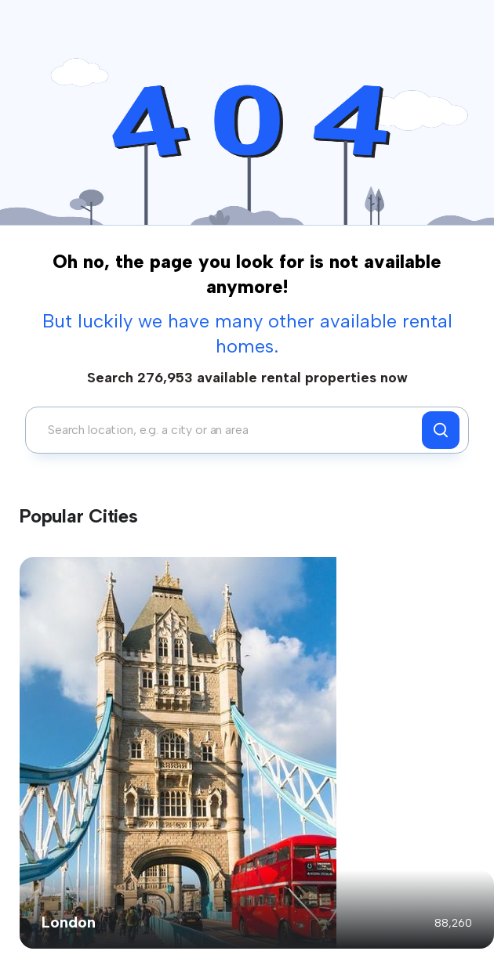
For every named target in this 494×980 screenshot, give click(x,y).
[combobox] (228, 430)
